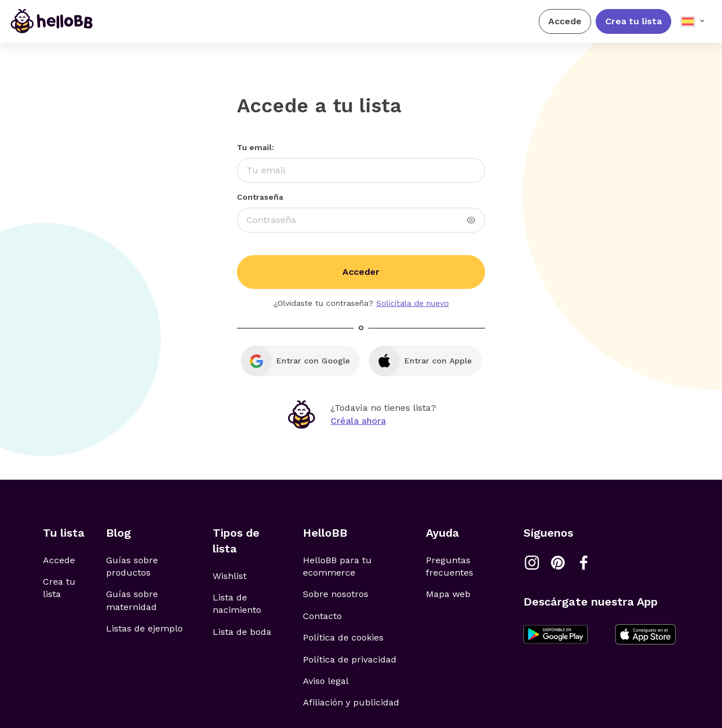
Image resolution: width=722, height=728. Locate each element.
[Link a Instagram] (532, 563)
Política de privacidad (350, 659)
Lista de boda (242, 632)
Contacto (322, 616)
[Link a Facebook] (584, 563)
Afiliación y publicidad (351, 702)
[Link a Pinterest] (558, 563)
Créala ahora (358, 421)
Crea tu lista (633, 21)
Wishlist (230, 576)
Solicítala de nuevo (413, 303)
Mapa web (448, 594)
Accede (565, 21)
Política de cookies (343, 637)
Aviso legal (326, 681)
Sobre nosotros (336, 594)
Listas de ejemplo (144, 628)
